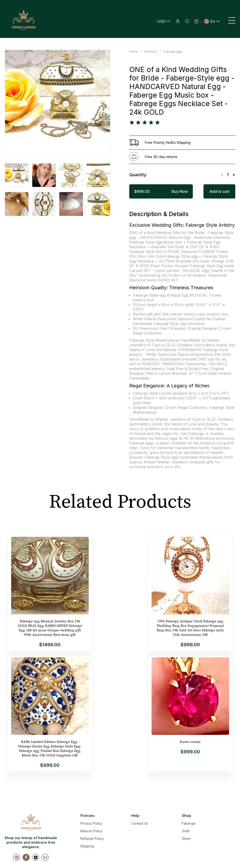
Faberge (189, 823)
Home (134, 52)
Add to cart (219, 191)
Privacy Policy (91, 823)
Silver (186, 839)
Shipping (87, 846)
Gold (186, 831)
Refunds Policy (92, 839)
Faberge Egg (173, 52)
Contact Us (140, 823)
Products (151, 52)
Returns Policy (92, 831)
